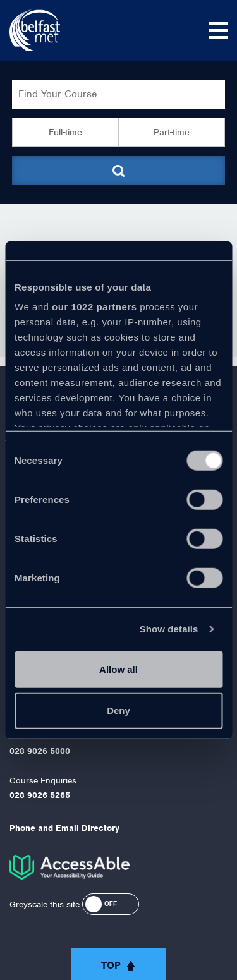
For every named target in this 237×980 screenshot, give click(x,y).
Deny (118, 711)
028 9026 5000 (40, 751)
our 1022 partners (94, 307)
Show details (169, 629)
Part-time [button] (172, 132)
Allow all (118, 669)
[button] (111, 904)
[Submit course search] (119, 171)
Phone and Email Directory (64, 828)
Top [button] (111, 965)
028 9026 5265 (40, 795)
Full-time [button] (65, 132)
